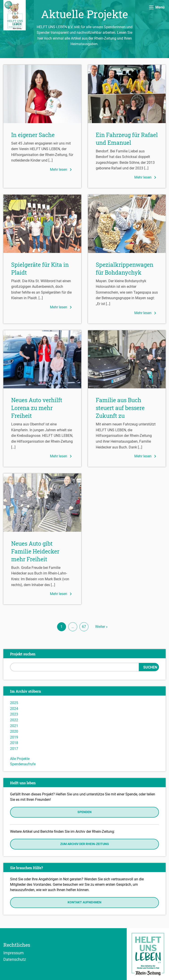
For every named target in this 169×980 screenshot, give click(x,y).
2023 (14, 714)
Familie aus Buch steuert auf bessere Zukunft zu (120, 408)
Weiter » (101, 627)
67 (84, 627)
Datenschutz (15, 959)
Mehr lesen (62, 170)
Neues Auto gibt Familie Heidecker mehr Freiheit (35, 551)
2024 (14, 709)
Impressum (14, 953)
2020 (14, 731)
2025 (14, 703)
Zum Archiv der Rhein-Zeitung (85, 844)
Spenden (84, 812)
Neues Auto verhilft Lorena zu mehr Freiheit (37, 408)
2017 (14, 749)
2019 (14, 737)
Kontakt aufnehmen (84, 902)
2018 (14, 743)
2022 (14, 720)
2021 (14, 726)
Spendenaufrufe (23, 764)
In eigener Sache (33, 135)
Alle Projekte (20, 759)
